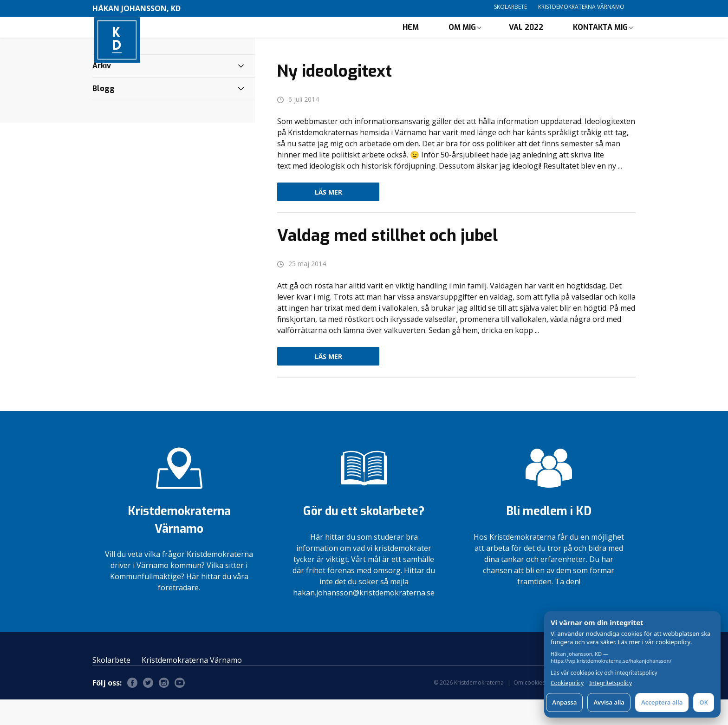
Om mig (462, 40)
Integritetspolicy (611, 683)
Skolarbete (510, 7)
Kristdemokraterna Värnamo (581, 7)
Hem (411, 40)
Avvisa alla (609, 702)
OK (704, 702)
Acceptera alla (662, 702)
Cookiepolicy (567, 683)
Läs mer (328, 218)
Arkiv (102, 91)
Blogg (104, 114)
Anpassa (564, 702)
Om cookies (529, 708)
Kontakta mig (600, 40)
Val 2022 (526, 40)
